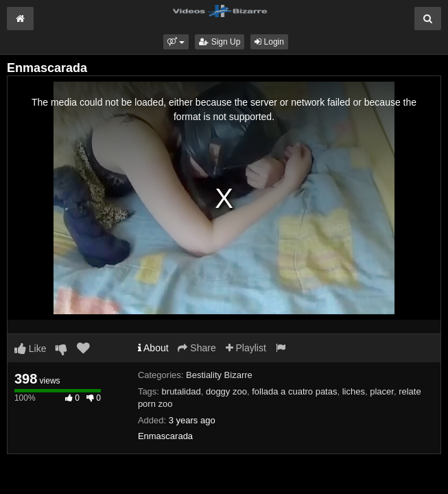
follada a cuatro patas (294, 391)
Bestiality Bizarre (219, 375)
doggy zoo (226, 391)
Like (31, 349)
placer (382, 391)
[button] (176, 42)
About (153, 348)
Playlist (246, 348)
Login (269, 42)
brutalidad (181, 391)
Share (197, 348)
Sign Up (220, 42)
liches (354, 391)
